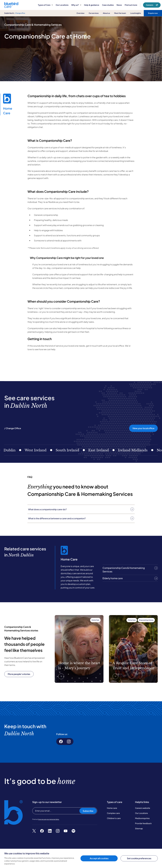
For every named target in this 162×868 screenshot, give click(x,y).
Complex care (113, 813)
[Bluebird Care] (11, 7)
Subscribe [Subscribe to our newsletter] (88, 811)
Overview (80, 13)
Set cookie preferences (139, 858)
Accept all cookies (99, 858)
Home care (112, 808)
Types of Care (45, 5)
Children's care (114, 818)
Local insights (136, 13)
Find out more (131, 5)
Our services (94, 13)
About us (106, 13)
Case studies (108, 5)
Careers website (143, 808)
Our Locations (62, 5)
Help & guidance (92, 5)
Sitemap (139, 828)
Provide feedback (143, 823)
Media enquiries (142, 818)
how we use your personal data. (49, 819)
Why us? (76, 5)
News (119, 5)
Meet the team (120, 13)
